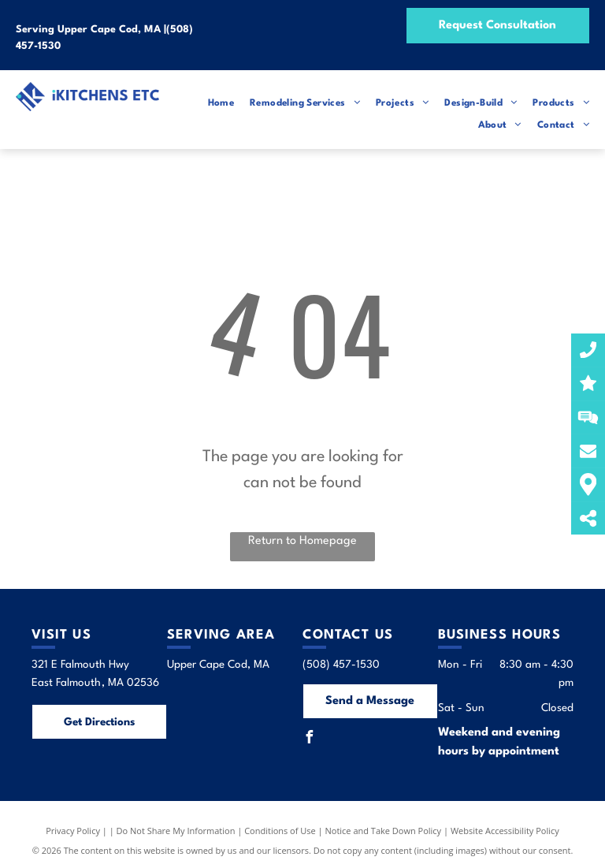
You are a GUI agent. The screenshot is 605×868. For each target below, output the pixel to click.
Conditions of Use (280, 831)
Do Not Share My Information (176, 831)
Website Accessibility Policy (505, 831)
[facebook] (309, 739)
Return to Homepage (302, 541)
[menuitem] (213, 104)
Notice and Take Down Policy (384, 831)
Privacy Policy (73, 831)
